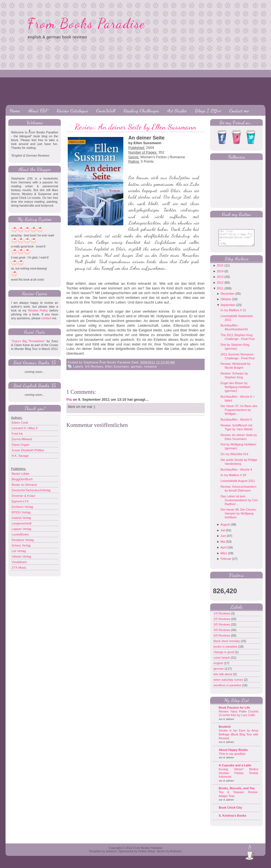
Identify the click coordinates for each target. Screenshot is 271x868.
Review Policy (38, 310)
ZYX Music (19, 568)
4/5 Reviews (222, 634)
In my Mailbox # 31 (233, 314)
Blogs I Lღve (208, 110)
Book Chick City (230, 812)
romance (150, 366)
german (137, 366)
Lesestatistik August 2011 (238, 485)
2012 (220, 287)
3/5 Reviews (222, 629)
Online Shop (146, 855)
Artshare (176, 855)
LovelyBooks (20, 534)
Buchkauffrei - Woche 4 (236, 474)
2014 (220, 275)
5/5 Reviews (94, 366)
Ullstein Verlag (21, 556)
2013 (220, 281)
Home (15, 110)
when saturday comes (229, 684)
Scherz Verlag (21, 545)
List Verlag (19, 551)
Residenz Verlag (23, 540)
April (223, 552)
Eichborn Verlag (22, 507)
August (225, 529)
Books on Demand (24, 485)
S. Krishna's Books (233, 820)
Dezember (227, 298)
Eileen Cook (20, 423)
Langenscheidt (22, 523)
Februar (226, 563)
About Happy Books (233, 754)
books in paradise (226, 651)
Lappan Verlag (21, 529)
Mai (223, 546)
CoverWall (106, 110)
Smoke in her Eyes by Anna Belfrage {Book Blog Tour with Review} (239, 738)
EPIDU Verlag (21, 512)
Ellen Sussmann (117, 366)
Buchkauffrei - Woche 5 (236, 424)
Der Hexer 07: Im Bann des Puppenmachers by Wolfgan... (239, 414)
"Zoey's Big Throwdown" (28, 341)
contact (46, 318)
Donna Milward (22, 439)
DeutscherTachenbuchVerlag (31, 490)
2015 (220, 270)
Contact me (239, 110)
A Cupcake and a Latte (235, 769)
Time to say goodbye (232, 758)
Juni (223, 540)
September (228, 309)
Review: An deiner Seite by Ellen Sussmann (135, 127)
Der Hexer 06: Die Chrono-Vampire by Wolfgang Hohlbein (239, 518)
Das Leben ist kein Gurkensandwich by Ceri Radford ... (239, 504)
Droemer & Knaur (24, 496)
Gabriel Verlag (21, 518)
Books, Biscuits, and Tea (237, 792)
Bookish (225, 731)
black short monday (227, 645)
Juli (223, 534)
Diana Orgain (21, 445)
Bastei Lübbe (20, 474)
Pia (69, 399)
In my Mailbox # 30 (233, 479)
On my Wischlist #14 (234, 458)
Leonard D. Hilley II (25, 428)
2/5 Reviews (222, 623)
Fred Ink (17, 434)
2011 (220, 292)
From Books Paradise (86, 23)
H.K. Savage (20, 456)
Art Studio (177, 110)
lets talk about (223, 678)
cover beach (222, 662)
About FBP (38, 110)
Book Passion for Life (234, 712)
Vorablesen (19, 562)
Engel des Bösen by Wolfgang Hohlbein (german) (235, 391)
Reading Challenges (141, 110)
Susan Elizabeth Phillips (28, 450)
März (224, 557)
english (219, 667)
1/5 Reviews (222, 618)
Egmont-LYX (20, 501)
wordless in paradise (228, 689)
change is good (224, 656)
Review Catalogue (72, 110)
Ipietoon (111, 855)
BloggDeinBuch (22, 479)
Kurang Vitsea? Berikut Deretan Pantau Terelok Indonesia (239, 777)
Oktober (226, 303)
